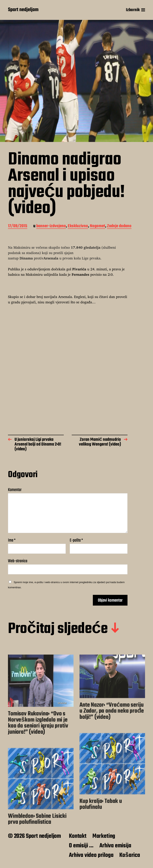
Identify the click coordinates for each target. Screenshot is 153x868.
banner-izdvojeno (51, 226)
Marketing (104, 836)
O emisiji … (81, 846)
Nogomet (98, 226)
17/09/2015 (18, 226)
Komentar (15, 490)
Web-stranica (18, 561)
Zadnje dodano (119, 226)
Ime (12, 540)
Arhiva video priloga (91, 855)
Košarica (130, 855)
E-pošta (76, 540)
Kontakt (78, 836)
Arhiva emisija (115, 846)
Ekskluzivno (78, 226)
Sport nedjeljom (23, 10)
